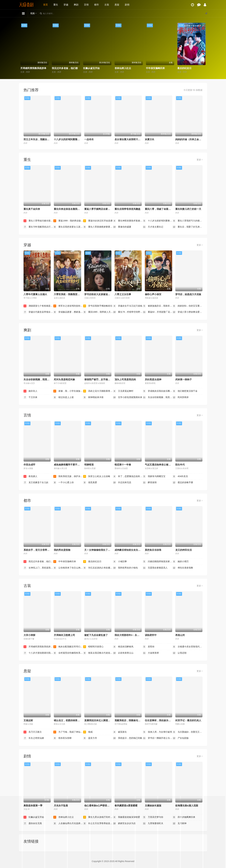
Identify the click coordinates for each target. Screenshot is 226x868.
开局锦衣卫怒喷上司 (64, 635)
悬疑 (117, 5)
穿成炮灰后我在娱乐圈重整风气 (158, 391)
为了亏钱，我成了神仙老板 (68, 732)
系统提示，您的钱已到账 (128, 738)
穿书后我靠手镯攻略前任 (98, 306)
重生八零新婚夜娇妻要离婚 (98, 227)
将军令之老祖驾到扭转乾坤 (68, 306)
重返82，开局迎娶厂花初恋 (158, 312)
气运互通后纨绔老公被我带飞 (160, 465)
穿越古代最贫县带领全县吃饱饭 (38, 312)
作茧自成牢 (29, 465)
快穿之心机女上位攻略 (97, 476)
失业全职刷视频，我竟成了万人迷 (41, 379)
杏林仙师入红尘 (123, 68)
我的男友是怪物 (62, 550)
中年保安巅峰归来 (155, 68)
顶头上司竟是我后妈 (125, 379)
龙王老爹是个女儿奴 (36, 483)
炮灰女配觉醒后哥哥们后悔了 (68, 647)
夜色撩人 (30, 476)
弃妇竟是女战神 (153, 379)
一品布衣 (89, 139)
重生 (56, 5)
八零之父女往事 (123, 294)
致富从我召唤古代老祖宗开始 (98, 653)
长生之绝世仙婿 (34, 738)
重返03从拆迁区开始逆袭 (98, 221)
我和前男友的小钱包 (125, 568)
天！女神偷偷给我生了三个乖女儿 (102, 550)
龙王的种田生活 (184, 550)
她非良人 (30, 391)
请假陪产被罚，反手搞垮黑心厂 (101, 379)
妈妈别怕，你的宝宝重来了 (188, 306)
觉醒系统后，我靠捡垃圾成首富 (131, 720)
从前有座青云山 (123, 653)
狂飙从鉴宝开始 (91, 68)
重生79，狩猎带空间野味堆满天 (128, 312)
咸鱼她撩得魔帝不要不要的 (68, 465)
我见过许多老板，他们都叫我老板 (69, 68)
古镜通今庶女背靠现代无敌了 (188, 647)
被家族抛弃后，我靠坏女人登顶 (158, 306)
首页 (46, 5)
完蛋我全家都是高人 (155, 568)
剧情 (127, 5)
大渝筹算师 (151, 653)
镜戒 (88, 732)
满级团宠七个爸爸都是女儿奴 (38, 306)
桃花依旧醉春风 (123, 647)
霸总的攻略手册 (183, 483)
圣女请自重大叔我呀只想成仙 (130, 139)
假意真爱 (90, 483)
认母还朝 (180, 653)
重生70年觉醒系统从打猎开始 (38, 227)
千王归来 (30, 397)
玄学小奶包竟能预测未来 (128, 397)
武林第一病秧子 (184, 379)
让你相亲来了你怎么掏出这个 (68, 568)
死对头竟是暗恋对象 (64, 379)
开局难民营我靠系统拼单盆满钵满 (38, 68)
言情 (86, 5)
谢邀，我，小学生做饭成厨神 (68, 391)
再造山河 (180, 635)
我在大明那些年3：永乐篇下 (129, 635)
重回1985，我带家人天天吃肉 (98, 312)
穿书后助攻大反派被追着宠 (98, 294)
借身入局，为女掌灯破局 (157, 732)
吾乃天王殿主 (33, 732)
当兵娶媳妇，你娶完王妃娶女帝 (188, 732)
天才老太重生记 (153, 227)
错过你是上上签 (64, 397)
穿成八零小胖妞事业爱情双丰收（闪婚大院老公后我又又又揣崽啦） (188, 312)
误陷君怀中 (151, 635)
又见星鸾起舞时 (123, 391)
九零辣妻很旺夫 (153, 823)
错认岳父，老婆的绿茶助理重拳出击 (73, 720)
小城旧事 (120, 562)
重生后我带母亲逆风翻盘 (128, 209)
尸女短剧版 (181, 738)
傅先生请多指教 (183, 568)
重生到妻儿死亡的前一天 (188, 209)
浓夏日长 (150, 139)
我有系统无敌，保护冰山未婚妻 (68, 476)
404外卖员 (180, 476)
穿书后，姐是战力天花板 (188, 294)
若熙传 (149, 647)
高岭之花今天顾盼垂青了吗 (98, 391)
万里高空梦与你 (153, 817)
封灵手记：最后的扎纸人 (188, 720)
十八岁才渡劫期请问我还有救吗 (38, 653)
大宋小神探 (29, 635)
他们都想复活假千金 (185, 391)
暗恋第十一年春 (123, 465)
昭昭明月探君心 (93, 647)
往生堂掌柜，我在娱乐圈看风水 (161, 720)
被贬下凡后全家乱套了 (96, 635)
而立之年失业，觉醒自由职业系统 (41, 139)
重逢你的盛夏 (122, 227)
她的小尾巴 (181, 562)
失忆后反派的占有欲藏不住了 (98, 568)
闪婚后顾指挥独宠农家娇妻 (158, 562)
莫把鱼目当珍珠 (153, 550)
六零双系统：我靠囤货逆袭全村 (70, 294)
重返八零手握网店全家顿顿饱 (100, 209)
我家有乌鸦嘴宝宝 (154, 476)
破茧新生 (120, 732)
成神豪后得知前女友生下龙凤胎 (131, 550)
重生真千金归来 (32, 209)
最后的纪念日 (184, 68)
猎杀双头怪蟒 (62, 738)
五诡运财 (28, 720)
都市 (97, 5)
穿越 (66, 5)
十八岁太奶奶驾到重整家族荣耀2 (71, 139)
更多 (200, 160)
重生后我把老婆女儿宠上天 (68, 227)
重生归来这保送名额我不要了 (69, 209)
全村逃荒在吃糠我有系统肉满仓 (68, 653)
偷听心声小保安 (153, 294)
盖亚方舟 (90, 738)
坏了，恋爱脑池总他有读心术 (128, 476)
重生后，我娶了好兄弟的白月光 (188, 227)
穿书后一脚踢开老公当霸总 (158, 738)
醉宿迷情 (150, 483)
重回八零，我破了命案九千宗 (160, 209)
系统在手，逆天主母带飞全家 (39, 550)
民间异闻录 (181, 397)
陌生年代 (180, 465)
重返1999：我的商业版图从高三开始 (68, 221)
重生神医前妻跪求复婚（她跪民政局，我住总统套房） (128, 221)
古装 (107, 5)
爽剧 (76, 5)
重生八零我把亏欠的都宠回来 (188, 221)
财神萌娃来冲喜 (93, 397)
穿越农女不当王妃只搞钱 (128, 306)
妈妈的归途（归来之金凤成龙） (192, 139)
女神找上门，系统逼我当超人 (38, 568)
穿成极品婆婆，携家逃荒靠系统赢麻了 (68, 312)
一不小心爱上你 (64, 483)
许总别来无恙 (122, 483)
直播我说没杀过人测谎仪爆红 (100, 720)
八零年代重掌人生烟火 (35, 294)
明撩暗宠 (89, 465)
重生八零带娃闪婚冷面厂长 (38, 221)
